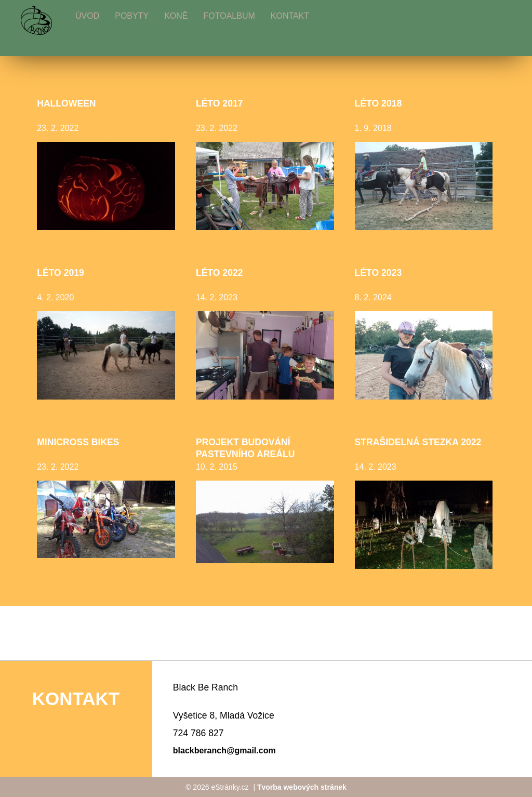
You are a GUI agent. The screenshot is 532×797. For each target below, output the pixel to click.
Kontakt (290, 16)
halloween (66, 103)
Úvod (87, 16)
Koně (176, 16)
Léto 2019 (61, 273)
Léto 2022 (220, 273)
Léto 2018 (378, 103)
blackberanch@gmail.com (224, 750)
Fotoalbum (229, 16)
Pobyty (132, 16)
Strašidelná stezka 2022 (418, 442)
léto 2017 (220, 103)
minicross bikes (78, 442)
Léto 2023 (378, 273)
